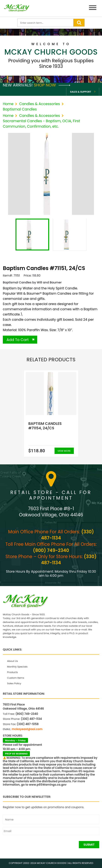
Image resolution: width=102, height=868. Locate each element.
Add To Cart (18, 340)
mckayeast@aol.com (27, 729)
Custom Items (16, 678)
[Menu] (93, 8)
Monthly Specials (17, 667)
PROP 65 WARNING (16, 754)
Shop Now (52, 85)
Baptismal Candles (20, 109)
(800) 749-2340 (51, 550)
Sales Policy (14, 683)
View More (64, 451)
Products (12, 672)
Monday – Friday (15, 740)
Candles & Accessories (39, 104)
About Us (13, 661)
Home (8, 104)
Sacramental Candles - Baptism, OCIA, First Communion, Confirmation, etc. (41, 124)
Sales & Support (81, 92)
